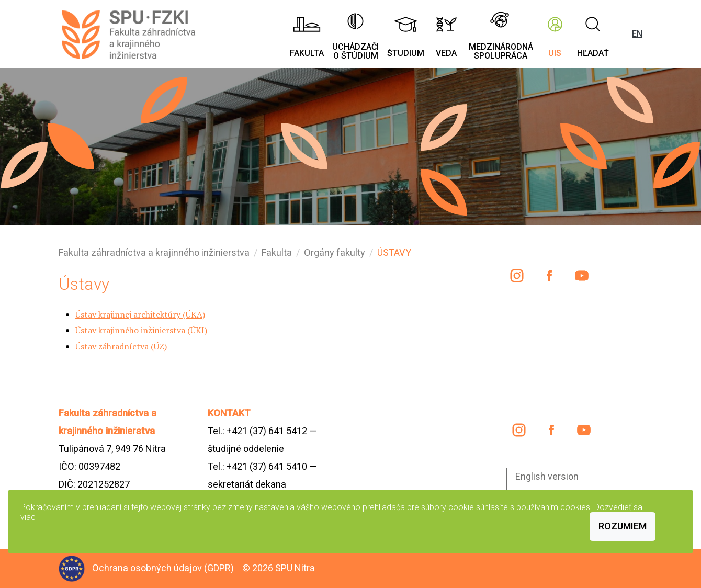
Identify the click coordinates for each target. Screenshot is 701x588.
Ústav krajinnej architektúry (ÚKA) (140, 314)
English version (547, 476)
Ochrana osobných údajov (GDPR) (164, 568)
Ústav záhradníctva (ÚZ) (121, 346)
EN (637, 34)
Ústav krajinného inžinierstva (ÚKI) (141, 330)
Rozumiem (623, 526)
